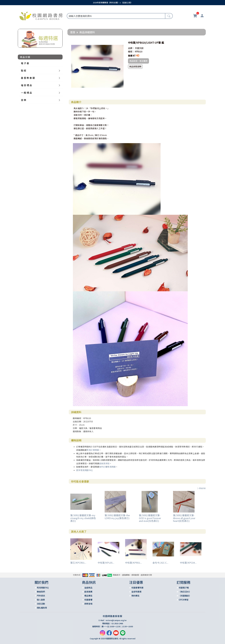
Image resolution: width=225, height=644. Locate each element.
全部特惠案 (136, 592)
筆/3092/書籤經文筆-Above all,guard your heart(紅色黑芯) (184, 518)
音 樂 (24, 100)
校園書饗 (88, 600)
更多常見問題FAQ (84, 470)
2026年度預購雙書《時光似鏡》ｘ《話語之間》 (113, 3)
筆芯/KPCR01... (78, 563)
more (201, 488)
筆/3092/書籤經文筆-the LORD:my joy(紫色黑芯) (117, 517)
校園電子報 (184, 588)
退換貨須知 (104, 463)
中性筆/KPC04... (188, 563)
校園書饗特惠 (137, 588)
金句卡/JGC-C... (160, 563)
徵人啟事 (41, 600)
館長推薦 (88, 592)
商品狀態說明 (135, 66)
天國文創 (139, 48)
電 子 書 (25, 63)
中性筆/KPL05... (106, 563)
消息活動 (41, 604)
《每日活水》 (185, 592)
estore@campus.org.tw (116, 620)
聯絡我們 (41, 592)
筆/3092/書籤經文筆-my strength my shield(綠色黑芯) (83, 518)
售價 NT (132, 56)
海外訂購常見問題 (107, 467)
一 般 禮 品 (26, 93)
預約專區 (135, 596)
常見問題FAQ (43, 588)
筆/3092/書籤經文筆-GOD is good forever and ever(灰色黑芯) (150, 518)
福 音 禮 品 (26, 85)
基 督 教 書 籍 (28, 78)
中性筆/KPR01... (134, 563)
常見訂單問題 (93, 450)
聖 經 (24, 70)
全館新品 (88, 588)
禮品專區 (88, 596)
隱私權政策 (42, 608)
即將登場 (88, 604)
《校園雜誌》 (185, 596)
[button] (121, 43)
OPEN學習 (184, 600)
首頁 (73, 32)
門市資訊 (41, 596)
